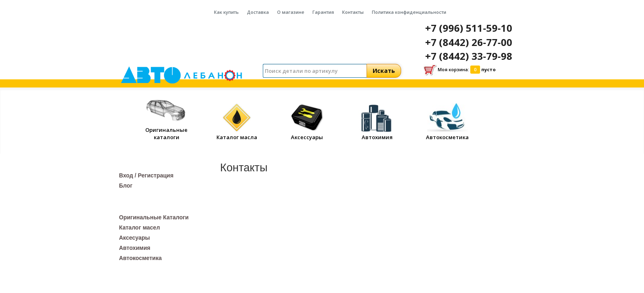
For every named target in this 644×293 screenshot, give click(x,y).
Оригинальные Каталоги (154, 217)
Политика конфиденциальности (409, 12)
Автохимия (377, 134)
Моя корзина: (460, 70)
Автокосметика (447, 134)
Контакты (353, 12)
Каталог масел (140, 227)
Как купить (226, 12)
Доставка (258, 12)
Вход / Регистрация (146, 175)
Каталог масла (237, 134)
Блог (126, 186)
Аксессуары (307, 134)
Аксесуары (135, 238)
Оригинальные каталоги (166, 130)
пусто (488, 69)
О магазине (291, 12)
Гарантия (323, 12)
